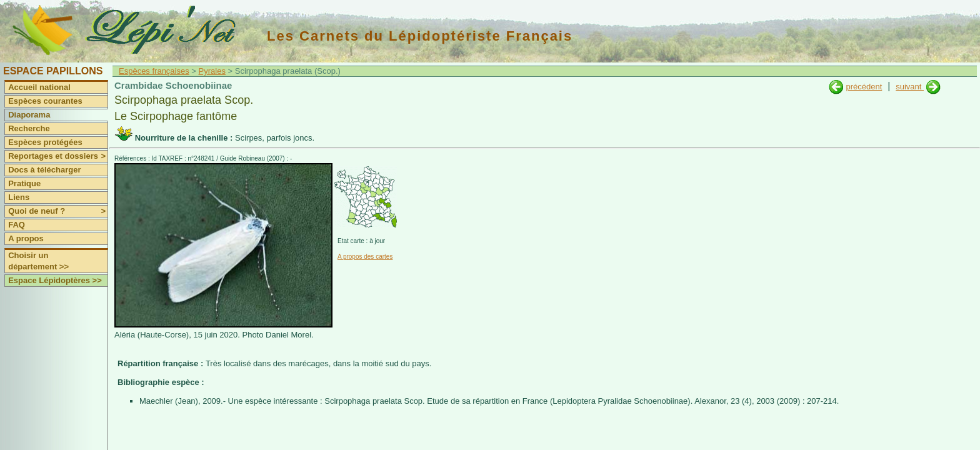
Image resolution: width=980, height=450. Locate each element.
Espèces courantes (45, 101)
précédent (864, 87)
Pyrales (212, 71)
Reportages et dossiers (58, 156)
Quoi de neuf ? (58, 211)
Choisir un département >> (38, 261)
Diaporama (29, 115)
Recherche (29, 128)
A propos (26, 238)
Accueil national (39, 87)
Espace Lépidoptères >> (55, 280)
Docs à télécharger (44, 170)
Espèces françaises (154, 71)
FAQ (17, 225)
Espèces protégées (45, 142)
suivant (910, 87)
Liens (19, 197)
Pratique (24, 183)
